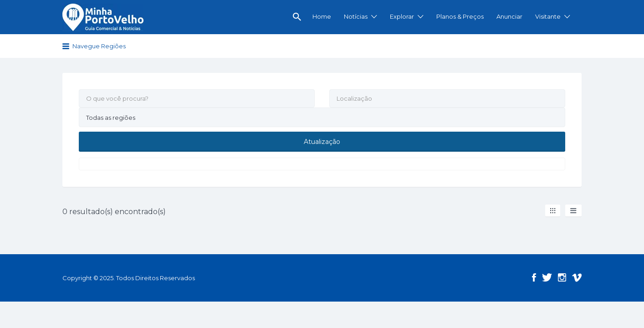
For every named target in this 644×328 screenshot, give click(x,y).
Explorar (402, 16)
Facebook (534, 277)
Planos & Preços (460, 16)
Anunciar (509, 16)
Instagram (562, 277)
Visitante (548, 16)
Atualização (322, 141)
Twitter (547, 277)
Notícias (356, 16)
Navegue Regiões (99, 46)
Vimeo (577, 277)
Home (322, 16)
